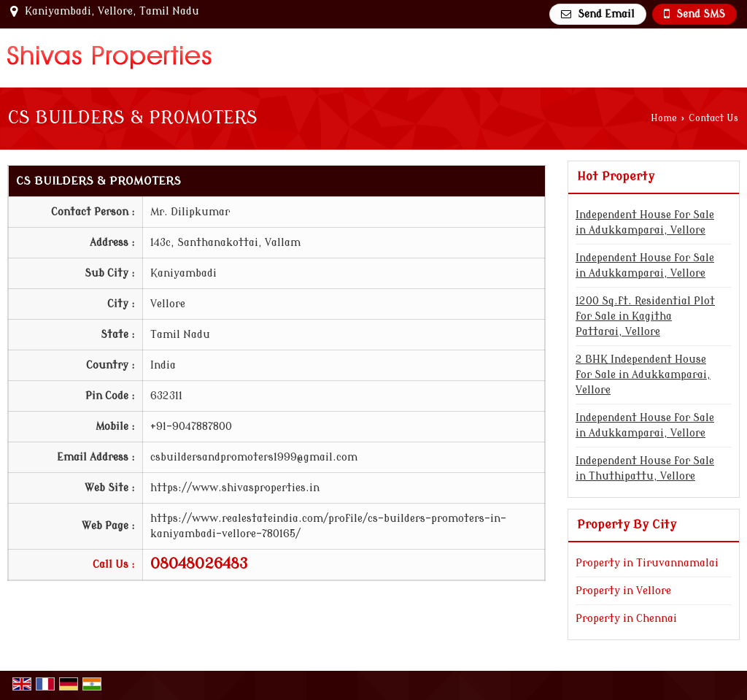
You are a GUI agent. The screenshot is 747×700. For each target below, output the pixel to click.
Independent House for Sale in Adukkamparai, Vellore (645, 223)
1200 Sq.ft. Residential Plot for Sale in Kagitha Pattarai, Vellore (645, 316)
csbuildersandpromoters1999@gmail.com (254, 457)
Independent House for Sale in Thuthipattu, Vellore (645, 469)
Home (664, 118)
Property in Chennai (626, 619)
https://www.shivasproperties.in (235, 488)
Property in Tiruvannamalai (647, 563)
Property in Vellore (623, 591)
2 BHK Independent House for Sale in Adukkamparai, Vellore (643, 375)
